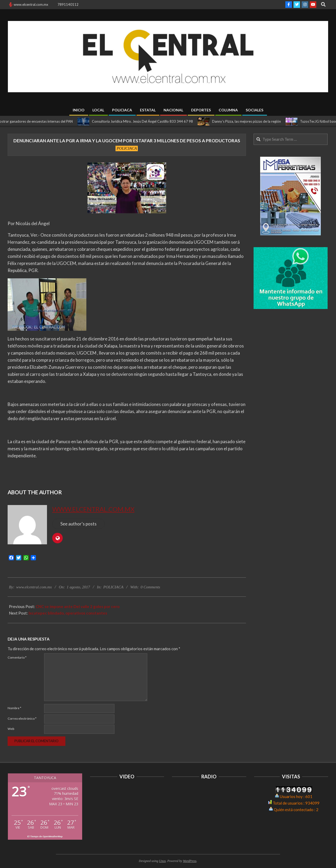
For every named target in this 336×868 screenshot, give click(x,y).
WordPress (190, 861)
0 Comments (151, 587)
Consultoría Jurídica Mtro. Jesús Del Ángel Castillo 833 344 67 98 (145, 121)
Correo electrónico (22, 718)
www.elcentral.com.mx (93, 509)
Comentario (17, 657)
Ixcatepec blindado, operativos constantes (68, 613)
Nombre (14, 708)
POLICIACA (127, 148)
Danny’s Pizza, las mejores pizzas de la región (249, 121)
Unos (162, 861)
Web (11, 729)
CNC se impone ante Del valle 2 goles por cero (78, 606)
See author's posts (78, 524)
